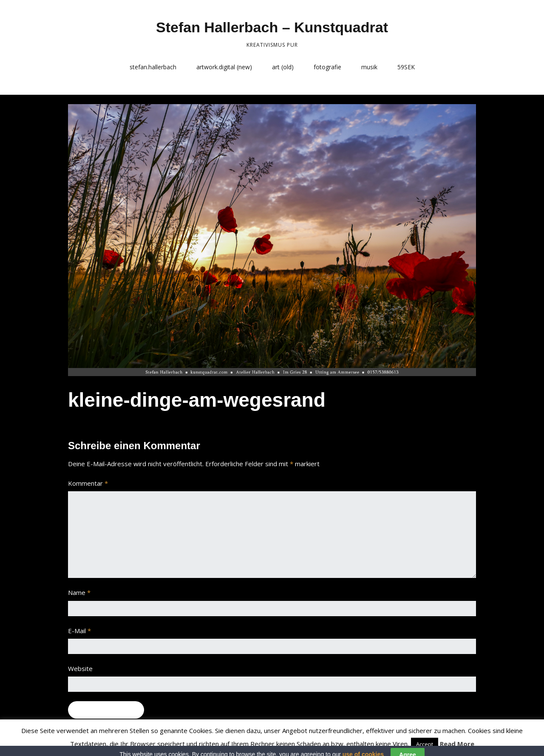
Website (80, 668)
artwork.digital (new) (224, 67)
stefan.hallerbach (153, 67)
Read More (457, 744)
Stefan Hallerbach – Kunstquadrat (272, 27)
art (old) (283, 67)
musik (369, 67)
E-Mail (79, 631)
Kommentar (88, 483)
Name (79, 592)
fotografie (327, 67)
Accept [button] (425, 744)
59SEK (406, 67)
